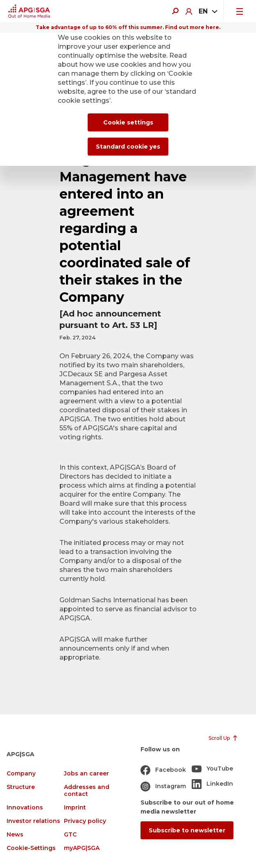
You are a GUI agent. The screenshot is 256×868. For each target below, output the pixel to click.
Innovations (25, 808)
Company (21, 774)
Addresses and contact (87, 791)
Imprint (75, 808)
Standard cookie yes (128, 147)
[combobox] (208, 11)
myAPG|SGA (82, 848)
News (15, 835)
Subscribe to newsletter (187, 830)
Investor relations (33, 821)
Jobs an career (86, 774)
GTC (70, 835)
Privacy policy (85, 821)
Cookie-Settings (31, 848)
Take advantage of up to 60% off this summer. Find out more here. (128, 27)
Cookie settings (128, 122)
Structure (21, 787)
